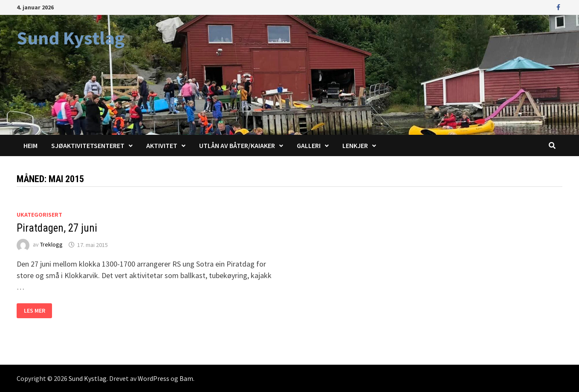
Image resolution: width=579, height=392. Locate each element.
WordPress (153, 378)
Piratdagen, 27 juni (57, 228)
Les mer (38, 311)
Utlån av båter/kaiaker (237, 145)
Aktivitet (162, 145)
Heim (30, 145)
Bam (186, 378)
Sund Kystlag (71, 38)
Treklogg (51, 245)
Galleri (309, 145)
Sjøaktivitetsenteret (88, 145)
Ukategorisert (39, 215)
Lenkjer (355, 145)
